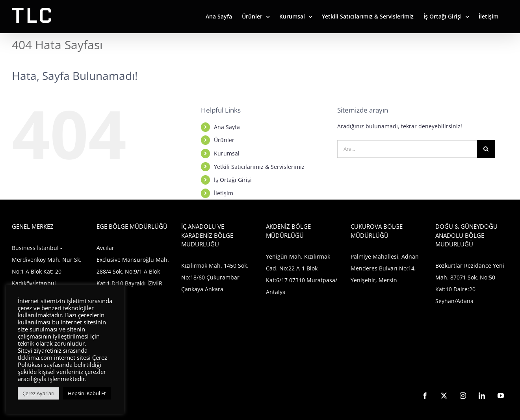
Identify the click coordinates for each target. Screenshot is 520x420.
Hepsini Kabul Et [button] (87, 393)
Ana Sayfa (227, 127)
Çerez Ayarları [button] (38, 393)
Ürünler (224, 140)
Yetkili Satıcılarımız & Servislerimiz (259, 167)
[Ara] (486, 149)
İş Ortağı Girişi (233, 180)
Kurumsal (227, 153)
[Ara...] (407, 149)
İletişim (224, 193)
